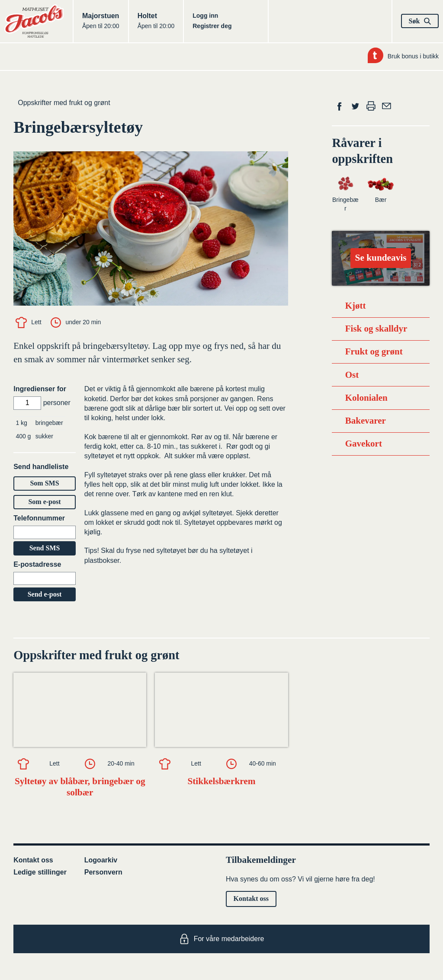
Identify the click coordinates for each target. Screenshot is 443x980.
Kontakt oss (33, 860)
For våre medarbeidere (222, 939)
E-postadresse (37, 564)
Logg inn (205, 16)
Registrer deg (212, 26)
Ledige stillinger (40, 872)
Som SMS (44, 483)
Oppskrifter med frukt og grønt (64, 103)
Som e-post (44, 502)
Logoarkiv (101, 860)
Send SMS (45, 548)
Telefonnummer (39, 518)
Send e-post (45, 594)
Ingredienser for (40, 389)
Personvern (103, 872)
